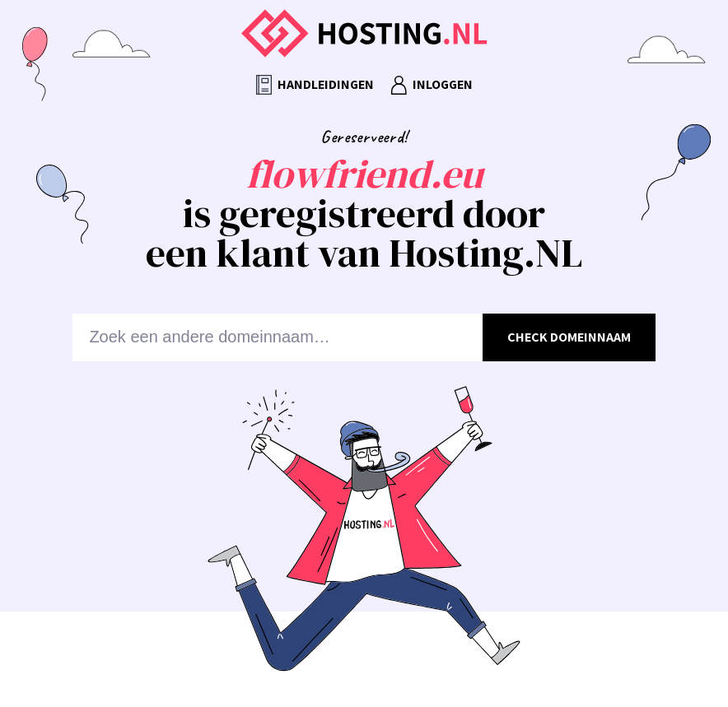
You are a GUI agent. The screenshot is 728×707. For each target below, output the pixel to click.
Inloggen (432, 85)
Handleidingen (315, 85)
